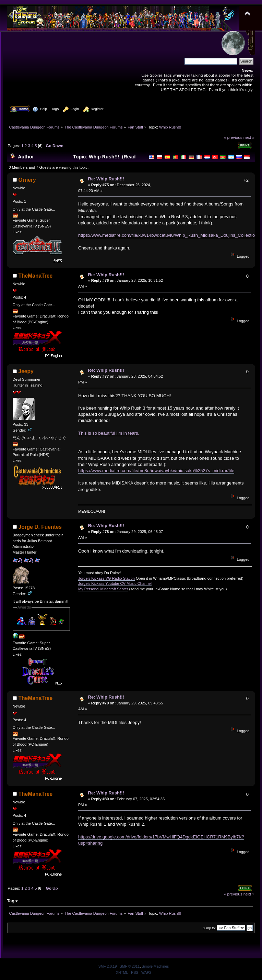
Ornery (27, 180)
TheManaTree (36, 276)
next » (249, 137)
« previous (233, 137)
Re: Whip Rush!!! (106, 179)
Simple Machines (155, 966)
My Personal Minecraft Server (103, 589)
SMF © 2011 (130, 966)
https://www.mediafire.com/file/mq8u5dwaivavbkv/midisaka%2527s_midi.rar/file (156, 471)
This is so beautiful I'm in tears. (109, 433)
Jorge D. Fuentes (40, 527)
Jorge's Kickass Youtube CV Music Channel (115, 583)
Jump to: (209, 928)
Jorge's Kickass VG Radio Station (106, 578)
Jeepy (26, 371)
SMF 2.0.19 (108, 966)
